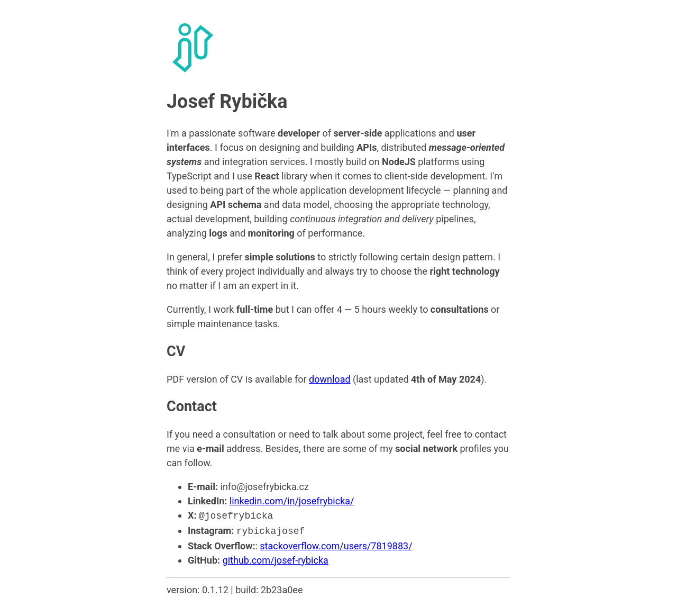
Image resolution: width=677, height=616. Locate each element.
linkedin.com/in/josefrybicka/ (292, 501)
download (330, 379)
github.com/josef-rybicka (276, 558)
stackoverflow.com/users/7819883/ (336, 544)
